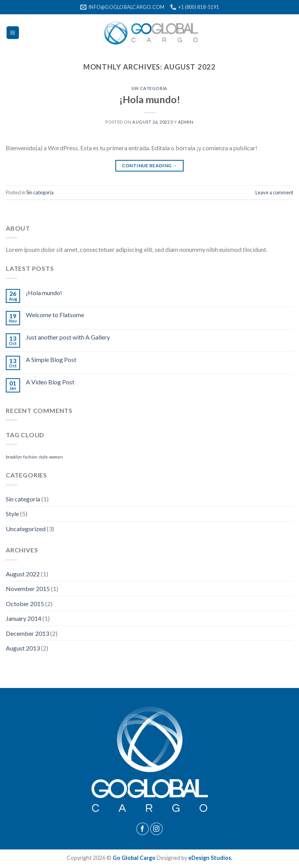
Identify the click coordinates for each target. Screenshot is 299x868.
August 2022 (23, 574)
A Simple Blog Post (51, 359)
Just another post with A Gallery (68, 337)
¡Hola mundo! (150, 99)
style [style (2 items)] (43, 457)
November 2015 (28, 589)
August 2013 (23, 648)
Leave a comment (274, 192)
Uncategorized (26, 529)
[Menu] (13, 33)
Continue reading (150, 166)
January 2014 (24, 618)
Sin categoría (149, 88)
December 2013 (27, 633)
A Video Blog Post (50, 382)
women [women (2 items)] (56, 457)
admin (186, 122)
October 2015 (25, 604)
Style (12, 514)
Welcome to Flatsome (55, 315)
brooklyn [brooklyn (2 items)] (14, 457)
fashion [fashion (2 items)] (30, 457)
